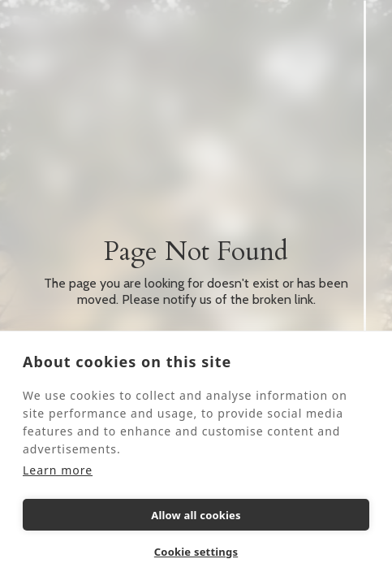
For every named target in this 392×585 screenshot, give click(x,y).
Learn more (58, 470)
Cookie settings (196, 552)
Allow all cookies (196, 515)
